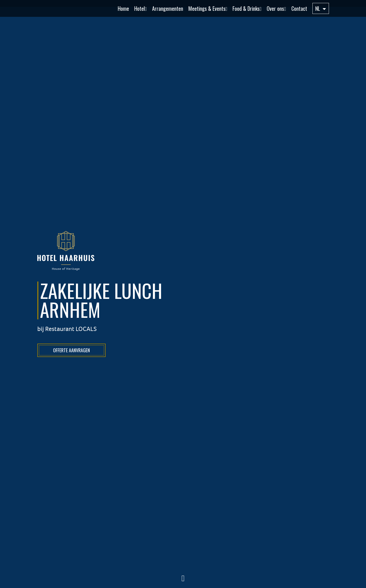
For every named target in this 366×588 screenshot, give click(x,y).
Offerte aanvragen (71, 350)
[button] (138, 8)
